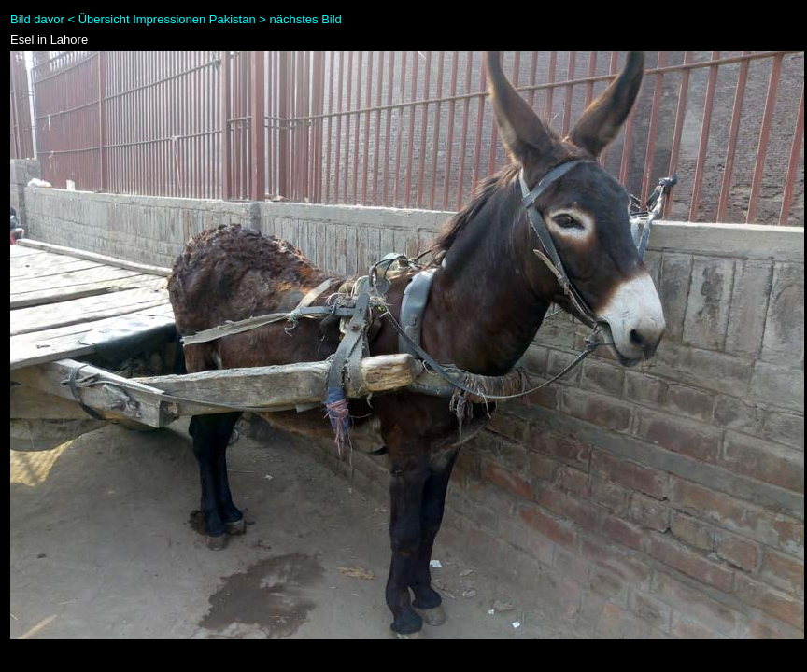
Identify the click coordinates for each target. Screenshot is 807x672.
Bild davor (37, 19)
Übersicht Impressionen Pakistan (167, 19)
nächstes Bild (306, 19)
